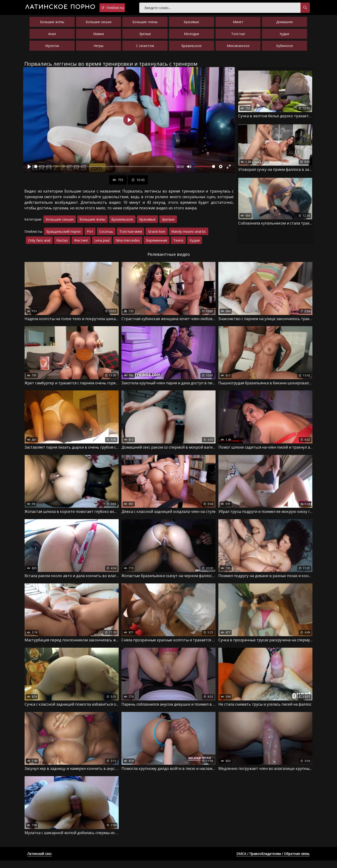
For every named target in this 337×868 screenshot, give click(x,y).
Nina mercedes (128, 243)
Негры (99, 49)
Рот (90, 235)
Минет (238, 25)
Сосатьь (106, 235)
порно (75, 8)
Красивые (191, 25)
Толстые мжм (130, 235)
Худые (284, 37)
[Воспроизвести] (29, 170)
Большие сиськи (99, 25)
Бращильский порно (64, 235)
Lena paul (102, 243)
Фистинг (81, 243)
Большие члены (145, 25)
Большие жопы (52, 25)
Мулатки (52, 49)
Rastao (62, 243)
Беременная (157, 243)
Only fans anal (39, 243)
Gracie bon (157, 235)
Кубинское (285, 49)
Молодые (192, 37)
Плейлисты (145, 8)
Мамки (99, 37)
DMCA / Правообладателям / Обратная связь (273, 861)
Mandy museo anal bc (189, 235)
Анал (52, 37)
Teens (178, 243)
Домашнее (285, 25)
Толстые (238, 37)
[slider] (104, 170)
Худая (195, 243)
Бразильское (192, 49)
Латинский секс (40, 861)
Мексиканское (238, 49)
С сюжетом (145, 49)
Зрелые (145, 37)
